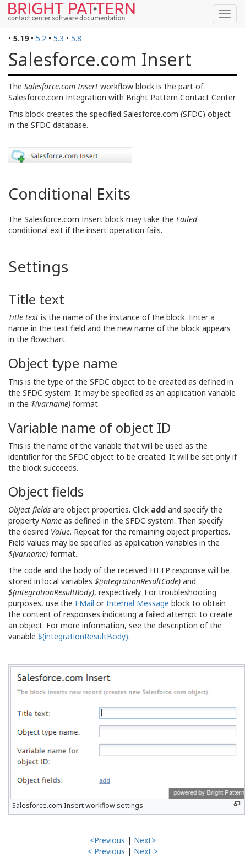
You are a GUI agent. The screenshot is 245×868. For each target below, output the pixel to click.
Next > (146, 851)
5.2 (41, 38)
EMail (85, 603)
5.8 (76, 38)
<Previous (107, 840)
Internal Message (138, 603)
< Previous (106, 851)
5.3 (59, 38)
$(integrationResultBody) (83, 636)
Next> (145, 840)
